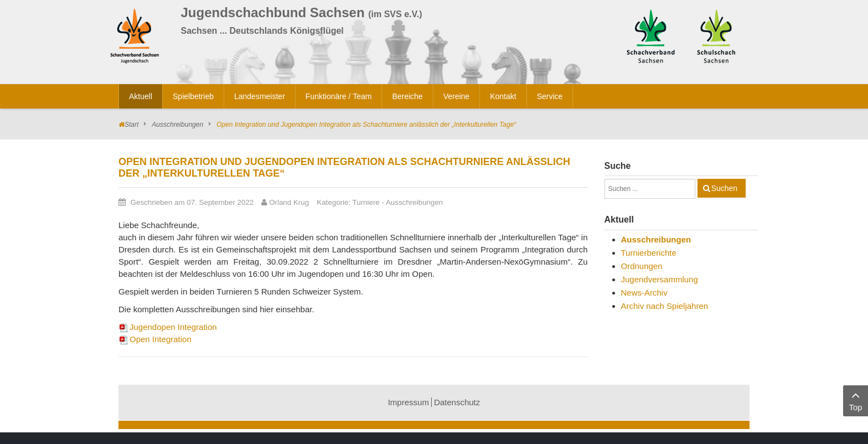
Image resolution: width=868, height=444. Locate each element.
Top (856, 400)
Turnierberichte (649, 253)
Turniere (366, 202)
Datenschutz (457, 402)
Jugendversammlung (660, 279)
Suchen (724, 188)
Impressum (409, 402)
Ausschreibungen (177, 125)
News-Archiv (644, 293)
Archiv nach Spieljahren (665, 306)
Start (131, 125)
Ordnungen (642, 266)
